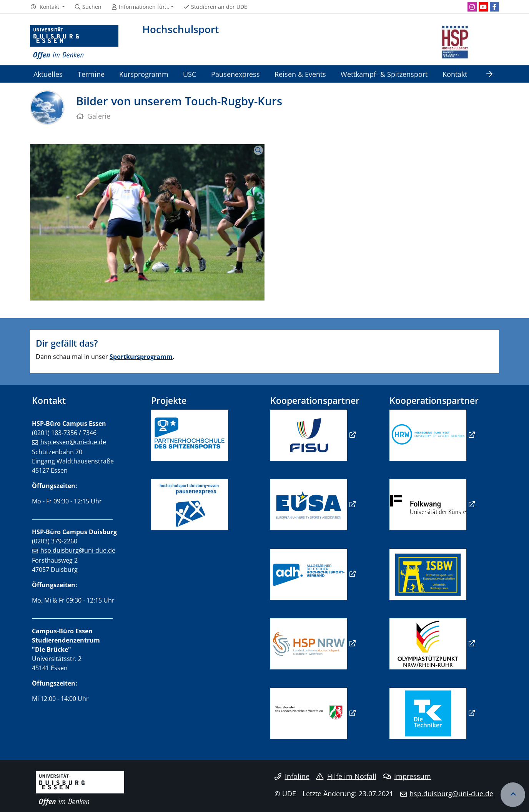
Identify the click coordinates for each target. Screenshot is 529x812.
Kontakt (455, 74)
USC (190, 74)
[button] (47, 7)
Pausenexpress (235, 74)
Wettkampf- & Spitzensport (384, 74)
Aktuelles (48, 74)
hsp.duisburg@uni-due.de (78, 550)
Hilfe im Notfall (346, 776)
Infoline (292, 776)
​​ (309, 574)
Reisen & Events (300, 74)
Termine (91, 74)
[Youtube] (483, 7)
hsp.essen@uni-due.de (73, 442)
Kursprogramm (144, 74)
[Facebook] (494, 7)
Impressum (407, 776)
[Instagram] (472, 7)
